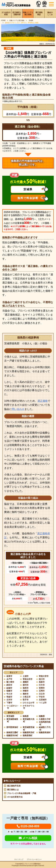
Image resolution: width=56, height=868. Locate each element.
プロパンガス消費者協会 (32, 864)
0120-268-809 (28, 826)
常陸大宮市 (44, 676)
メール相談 (28, 838)
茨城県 (31, 20)
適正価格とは (13, 790)
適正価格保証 (39, 13)
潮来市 (26, 694)
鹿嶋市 (26, 682)
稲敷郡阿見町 (29, 732)
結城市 (9, 688)
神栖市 (26, 691)
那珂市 (26, 685)
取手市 (26, 700)
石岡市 (42, 691)
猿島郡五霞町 (12, 732)
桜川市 (42, 679)
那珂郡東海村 (12, 727)
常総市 (9, 697)
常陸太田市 (28, 679)
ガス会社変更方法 (15, 797)
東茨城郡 (10, 716)
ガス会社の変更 (6, 13)
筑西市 (26, 688)
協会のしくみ (50, 13)
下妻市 (9, 703)
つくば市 (43, 703)
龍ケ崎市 (10, 682)
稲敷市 (9, 691)
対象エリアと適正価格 (28, 13)
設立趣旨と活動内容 (17, 13)
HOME (3, 20)
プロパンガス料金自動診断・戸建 (22, 793)
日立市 (42, 694)
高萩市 (42, 682)
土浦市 (26, 676)
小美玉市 (27, 697)
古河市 (9, 700)
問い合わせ (18, 409)
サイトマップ (19, 859)
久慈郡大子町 (45, 719)
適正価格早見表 (14, 786)
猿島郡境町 (28, 735)
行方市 (42, 685)
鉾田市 (9, 685)
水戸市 (9, 679)
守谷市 (42, 697)
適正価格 (43, 401)
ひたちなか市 (29, 703)
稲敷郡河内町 (12, 735)
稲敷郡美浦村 (45, 732)
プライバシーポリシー (34, 859)
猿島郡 (26, 716)
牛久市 (9, 694)
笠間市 (42, 688)
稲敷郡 (42, 716)
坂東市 (9, 676)
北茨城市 (43, 700)
